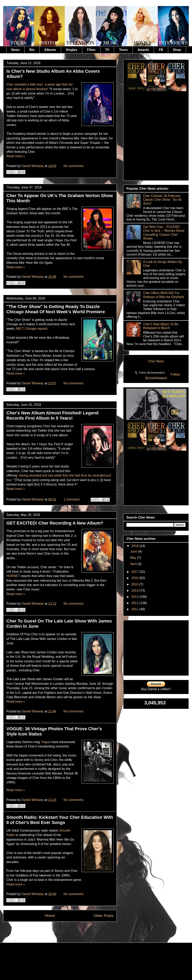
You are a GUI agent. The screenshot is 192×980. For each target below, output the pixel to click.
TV (107, 50)
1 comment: (72, 499)
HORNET (13, 576)
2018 (135, 546)
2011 (135, 609)
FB (161, 50)
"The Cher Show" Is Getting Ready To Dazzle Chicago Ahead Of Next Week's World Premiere (56, 309)
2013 (135, 597)
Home (50, 916)
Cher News (156, 361)
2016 (135, 578)
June (134, 551)
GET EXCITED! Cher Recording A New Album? (55, 523)
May (134, 558)
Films (91, 50)
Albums (50, 50)
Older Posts (104, 916)
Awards (143, 50)
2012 (135, 603)
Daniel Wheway (33, 166)
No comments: (74, 166)
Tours (123, 50)
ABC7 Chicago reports (31, 329)
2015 (135, 584)
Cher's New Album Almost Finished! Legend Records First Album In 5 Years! (52, 415)
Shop (177, 50)
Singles (71, 50)
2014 (135, 591)
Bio (32, 50)
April (134, 564)
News (15, 50)
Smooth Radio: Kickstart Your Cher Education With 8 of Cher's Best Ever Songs (60, 820)
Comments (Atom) (70, 931)
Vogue (46, 742)
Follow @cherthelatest (163, 376)
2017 (135, 572)
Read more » (16, 156)
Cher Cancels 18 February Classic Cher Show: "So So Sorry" (162, 200)
